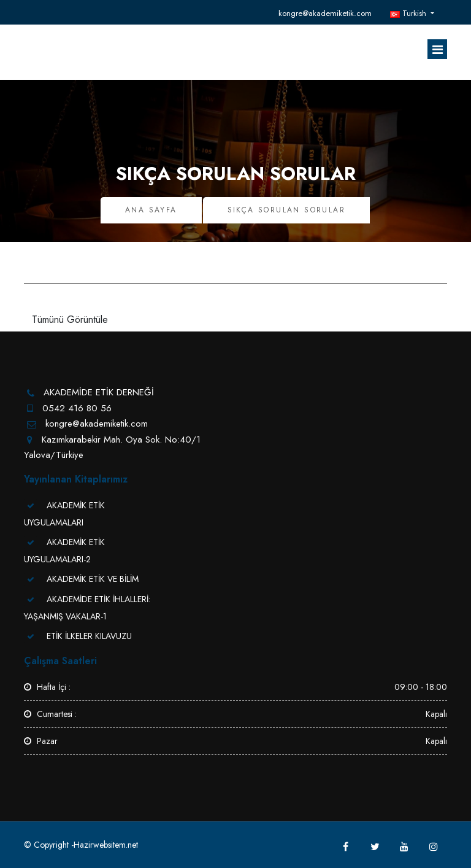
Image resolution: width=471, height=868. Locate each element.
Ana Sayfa (151, 210)
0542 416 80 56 (77, 408)
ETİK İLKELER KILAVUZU (89, 636)
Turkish (409, 13)
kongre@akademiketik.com (325, 13)
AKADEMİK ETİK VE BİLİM (93, 579)
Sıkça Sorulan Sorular (286, 210)
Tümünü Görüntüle (70, 320)
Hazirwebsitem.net (106, 845)
